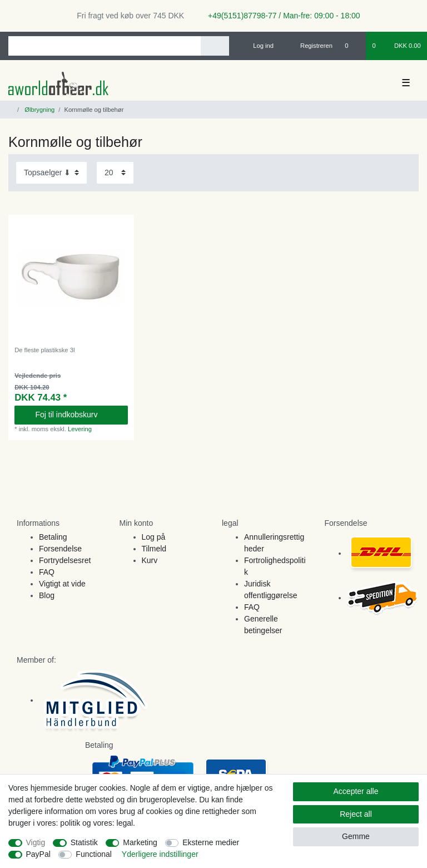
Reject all (356, 814)
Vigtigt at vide (62, 584)
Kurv (150, 560)
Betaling (53, 537)
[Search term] (105, 46)
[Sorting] (51, 173)
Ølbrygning (39, 110)
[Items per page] (115, 173)
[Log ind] (259, 46)
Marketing (140, 842)
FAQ (47, 572)
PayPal (38, 854)
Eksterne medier (211, 842)
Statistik (84, 842)
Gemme (356, 836)
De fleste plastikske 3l (44, 350)
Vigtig (36, 842)
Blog (47, 595)
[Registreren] (310, 46)
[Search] (215, 46)
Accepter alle (356, 791)
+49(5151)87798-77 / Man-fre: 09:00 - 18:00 (280, 16)
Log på (154, 537)
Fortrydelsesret (65, 560)
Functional (94, 854)
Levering (80, 429)
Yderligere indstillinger (160, 854)
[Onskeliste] (352, 46)
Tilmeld (154, 549)
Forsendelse (60, 549)
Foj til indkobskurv (77, 415)
